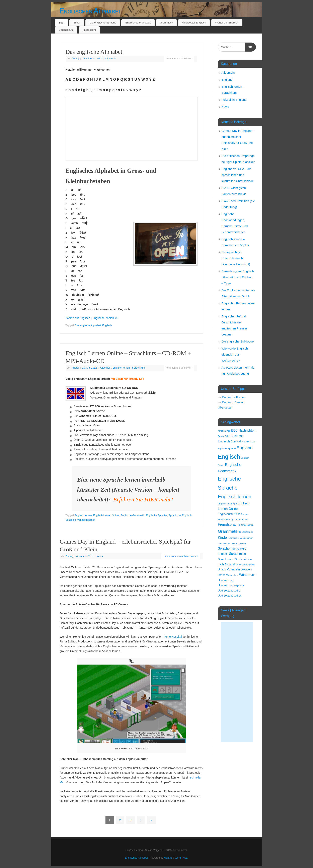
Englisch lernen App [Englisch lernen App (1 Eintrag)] (227, 504)
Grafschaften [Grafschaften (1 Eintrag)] (247, 525)
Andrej (75, 59)
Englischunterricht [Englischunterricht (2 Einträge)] (229, 514)
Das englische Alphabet (94, 52)
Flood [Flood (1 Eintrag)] (245, 519)
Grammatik (166, 23)
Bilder (77, 23)
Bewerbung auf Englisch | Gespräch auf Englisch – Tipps (238, 277)
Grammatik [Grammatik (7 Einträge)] (228, 531)
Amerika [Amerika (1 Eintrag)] (222, 431)
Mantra (168, 858)
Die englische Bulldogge (238, 341)
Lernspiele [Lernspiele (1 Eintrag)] (234, 538)
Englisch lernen (83, 515)
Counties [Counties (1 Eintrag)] (246, 442)
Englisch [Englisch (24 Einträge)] (229, 457)
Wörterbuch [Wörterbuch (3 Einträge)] (247, 575)
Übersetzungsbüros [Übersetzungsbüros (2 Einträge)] (230, 596)
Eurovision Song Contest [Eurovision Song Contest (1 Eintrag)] (230, 519)
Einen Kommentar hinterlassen (181, 556)
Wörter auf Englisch (227, 23)
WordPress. (181, 858)
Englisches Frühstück (138, 23)
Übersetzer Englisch (194, 23)
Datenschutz (66, 30)
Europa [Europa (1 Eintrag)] (244, 514)
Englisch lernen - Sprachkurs (129, 368)
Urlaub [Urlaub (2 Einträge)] (222, 570)
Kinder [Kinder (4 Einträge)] (223, 538)
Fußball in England (234, 100)
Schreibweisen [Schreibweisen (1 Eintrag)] (239, 544)
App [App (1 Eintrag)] (228, 431)
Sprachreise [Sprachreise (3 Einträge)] (238, 554)
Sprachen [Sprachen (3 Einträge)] (225, 548)
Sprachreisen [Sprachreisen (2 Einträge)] (226, 559)
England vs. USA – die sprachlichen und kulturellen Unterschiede (238, 175)
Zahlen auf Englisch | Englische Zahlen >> (92, 318)
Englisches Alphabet (90, 11)
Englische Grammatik (133, 515)
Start (61, 23)
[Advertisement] (237, 682)
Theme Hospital (172, 637)
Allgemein (110, 59)
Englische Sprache (156, 515)
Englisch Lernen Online (106, 515)
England (227, 80)
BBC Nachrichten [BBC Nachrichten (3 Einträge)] (243, 430)
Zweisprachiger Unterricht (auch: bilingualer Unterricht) (236, 258)
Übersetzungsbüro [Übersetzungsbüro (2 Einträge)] (229, 591)
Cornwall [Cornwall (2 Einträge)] (236, 442)
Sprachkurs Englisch (180, 515)
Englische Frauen (234, 397)
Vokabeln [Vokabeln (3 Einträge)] (233, 569)
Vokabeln (71, 520)
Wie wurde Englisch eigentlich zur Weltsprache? (235, 354)
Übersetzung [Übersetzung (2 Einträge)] (226, 580)
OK (249, 47)
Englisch (107, 325)
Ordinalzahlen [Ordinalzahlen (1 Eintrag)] (225, 544)
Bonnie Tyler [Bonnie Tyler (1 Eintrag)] (224, 436)
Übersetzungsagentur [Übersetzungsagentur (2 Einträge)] (231, 585)
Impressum (89, 30)
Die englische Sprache (103, 23)
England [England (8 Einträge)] (245, 448)
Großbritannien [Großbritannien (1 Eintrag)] (246, 532)
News (100, 556)
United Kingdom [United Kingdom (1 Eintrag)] (247, 565)
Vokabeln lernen (86, 520)
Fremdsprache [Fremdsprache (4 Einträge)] (229, 524)
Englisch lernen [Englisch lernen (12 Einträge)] (235, 497)
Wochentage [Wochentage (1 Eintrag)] (232, 575)
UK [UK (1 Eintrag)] (237, 565)
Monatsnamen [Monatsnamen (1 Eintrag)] (246, 538)
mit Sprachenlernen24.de (127, 379)
